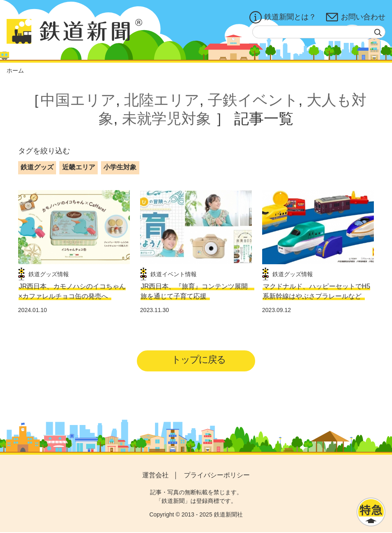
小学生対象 (120, 167)
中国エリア (78, 100)
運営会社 (155, 475)
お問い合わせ (356, 17)
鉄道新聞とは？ (283, 17)
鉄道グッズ (37, 167)
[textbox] (319, 32)
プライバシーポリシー (217, 475)
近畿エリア (79, 167)
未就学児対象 (167, 119)
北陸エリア (162, 100)
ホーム (15, 70)
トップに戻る (198, 360)
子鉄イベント (253, 100)
